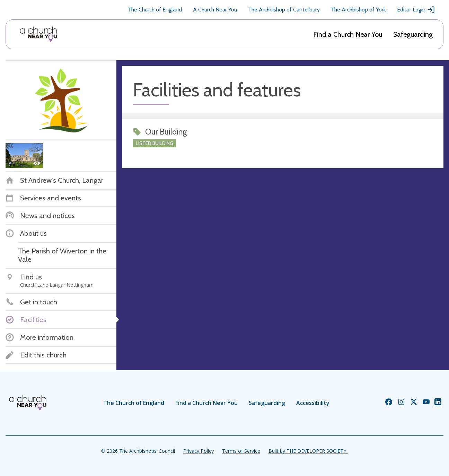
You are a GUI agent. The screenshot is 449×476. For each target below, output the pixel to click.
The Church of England (155, 10)
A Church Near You (215, 10)
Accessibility (313, 403)
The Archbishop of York (358, 10)
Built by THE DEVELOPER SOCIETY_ (308, 451)
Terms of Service (241, 451)
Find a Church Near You (348, 34)
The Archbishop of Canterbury (284, 10)
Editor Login (416, 10)
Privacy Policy (199, 451)
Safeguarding (413, 34)
